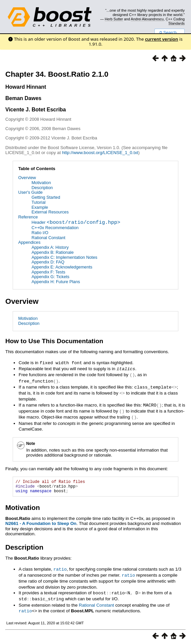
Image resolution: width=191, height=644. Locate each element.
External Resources (50, 212)
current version (162, 39)
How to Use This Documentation (54, 341)
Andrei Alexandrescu (147, 19)
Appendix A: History (50, 247)
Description (42, 188)
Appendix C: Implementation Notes (65, 257)
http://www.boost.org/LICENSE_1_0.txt (100, 153)
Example (40, 207)
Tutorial (39, 202)
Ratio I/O (40, 233)
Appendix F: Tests (48, 272)
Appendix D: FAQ (48, 262)
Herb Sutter (114, 19)
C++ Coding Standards (175, 21)
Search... (170, 33)
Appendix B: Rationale (53, 252)
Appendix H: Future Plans (56, 282)
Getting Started (46, 197)
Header (76, 223)
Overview (27, 178)
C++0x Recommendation (55, 228)
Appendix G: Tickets (51, 277)
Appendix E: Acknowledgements (62, 267)
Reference (28, 217)
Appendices (29, 242)
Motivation (41, 183)
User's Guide (31, 192)
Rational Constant (49, 238)
